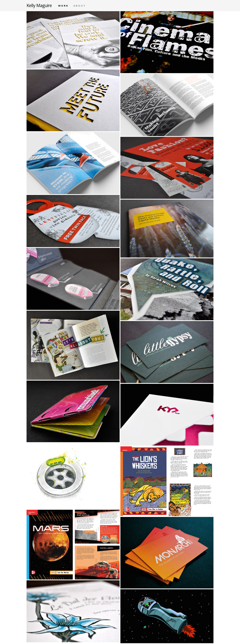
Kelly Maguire (39, 5)
